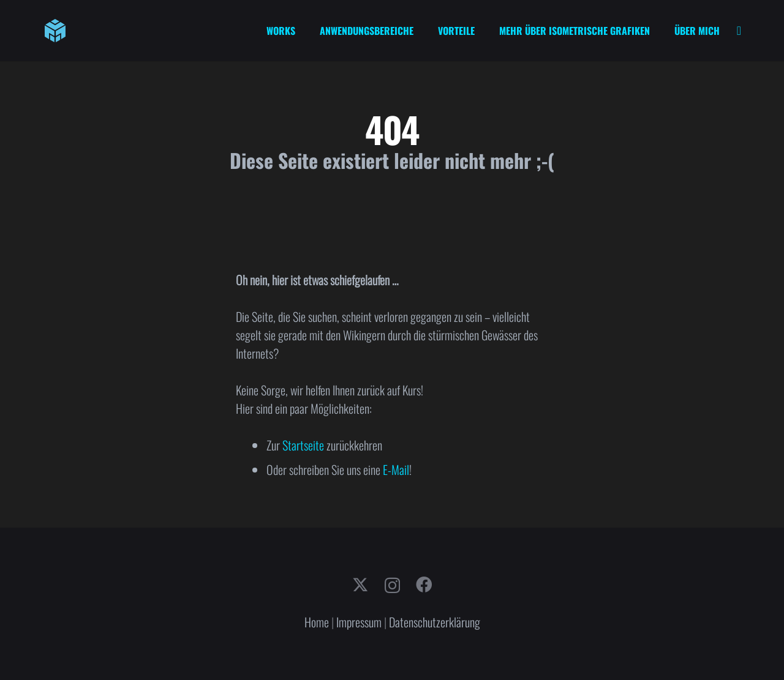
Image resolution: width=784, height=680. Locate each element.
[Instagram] (392, 585)
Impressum (359, 622)
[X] (360, 585)
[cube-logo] (55, 31)
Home (317, 622)
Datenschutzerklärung (435, 622)
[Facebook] (424, 585)
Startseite (303, 445)
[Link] (739, 31)
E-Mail (396, 469)
